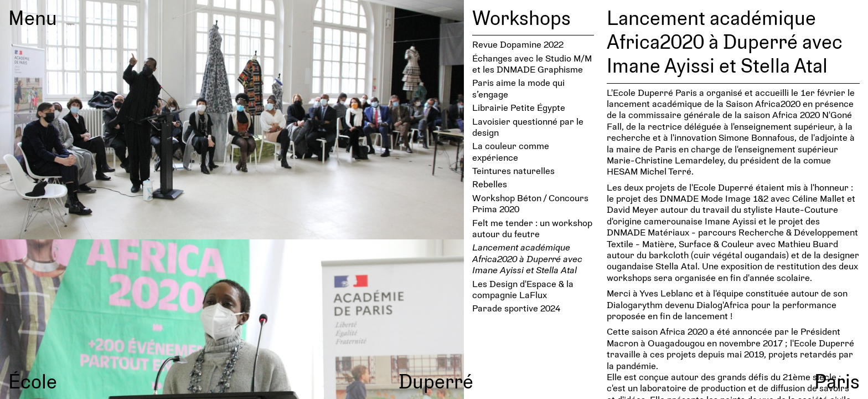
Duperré (436, 381)
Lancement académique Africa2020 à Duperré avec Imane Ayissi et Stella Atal (527, 258)
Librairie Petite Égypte (519, 107)
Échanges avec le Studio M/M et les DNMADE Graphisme (532, 63)
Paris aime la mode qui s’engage (518, 88)
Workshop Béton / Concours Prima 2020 (530, 203)
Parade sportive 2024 (516, 308)
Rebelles (490, 184)
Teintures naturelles (513, 170)
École (33, 381)
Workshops (521, 17)
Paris (837, 381)
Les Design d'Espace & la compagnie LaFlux (523, 289)
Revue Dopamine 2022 (518, 44)
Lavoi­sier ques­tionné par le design (528, 127)
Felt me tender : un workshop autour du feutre (532, 228)
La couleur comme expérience (511, 151)
